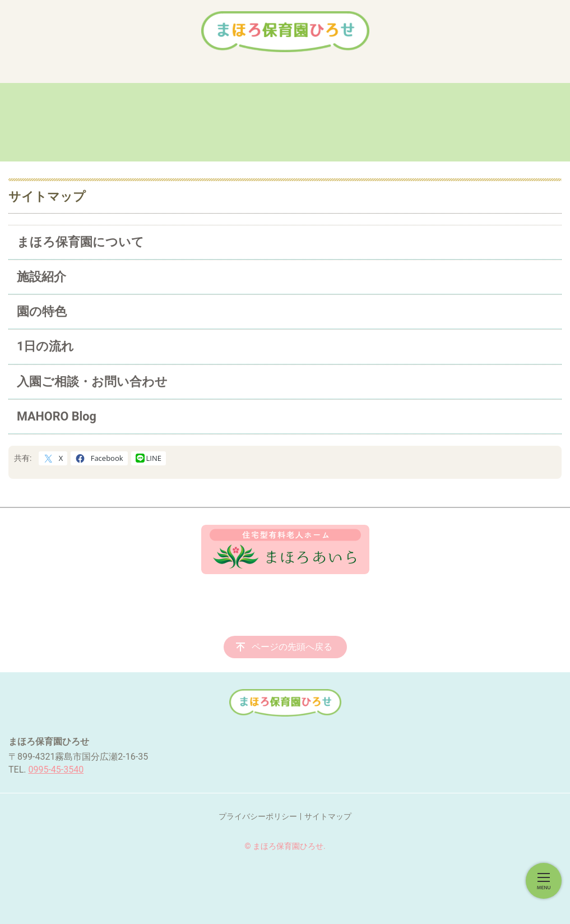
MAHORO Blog (57, 416)
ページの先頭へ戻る (292, 647)
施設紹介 (41, 277)
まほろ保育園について (80, 242)
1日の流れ (45, 346)
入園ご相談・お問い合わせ (92, 382)
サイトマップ (328, 816)
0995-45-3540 (56, 770)
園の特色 (42, 311)
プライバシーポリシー (258, 816)
